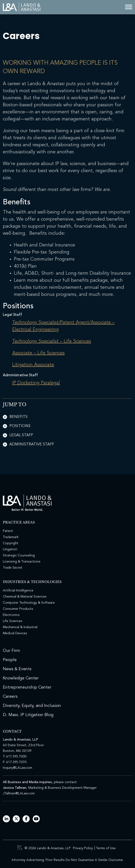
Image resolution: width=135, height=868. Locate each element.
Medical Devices (15, 633)
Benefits (15, 417)
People (10, 660)
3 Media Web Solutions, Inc (20, 848)
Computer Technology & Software (29, 603)
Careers (10, 697)
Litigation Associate (33, 365)
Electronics (11, 615)
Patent (8, 531)
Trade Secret (13, 568)
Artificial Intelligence (18, 591)
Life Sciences (13, 621)
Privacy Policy (83, 848)
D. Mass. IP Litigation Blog (28, 715)
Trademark (11, 537)
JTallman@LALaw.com (19, 793)
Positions (17, 426)
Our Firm (12, 651)
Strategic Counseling (19, 555)
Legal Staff (18, 435)
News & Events (17, 669)
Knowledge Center (21, 678)
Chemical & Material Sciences (25, 597)
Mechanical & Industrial (20, 627)
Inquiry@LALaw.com (18, 768)
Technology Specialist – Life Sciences (52, 341)
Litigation (10, 549)
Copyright (11, 543)
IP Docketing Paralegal (36, 383)
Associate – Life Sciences (38, 353)
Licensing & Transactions (22, 562)
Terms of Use (106, 848)
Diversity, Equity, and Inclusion (32, 706)
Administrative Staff (28, 444)
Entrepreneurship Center (27, 687)
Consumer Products (18, 609)
